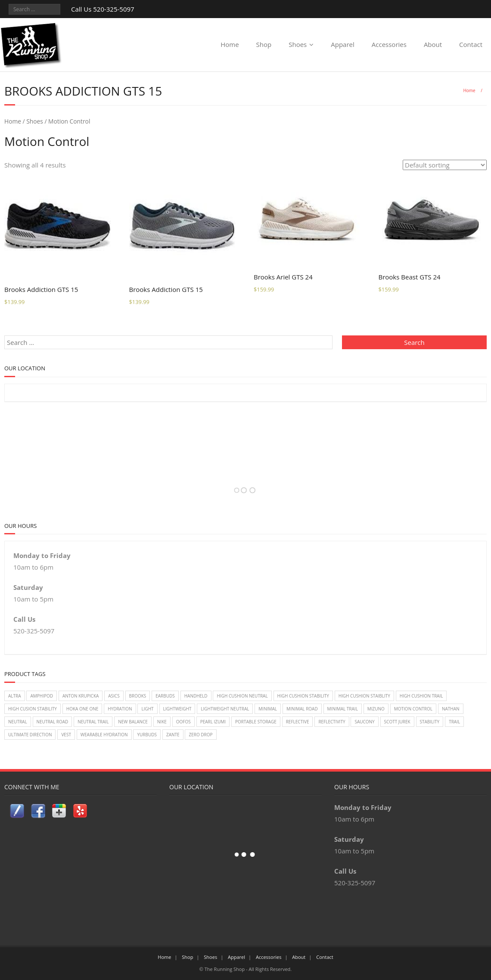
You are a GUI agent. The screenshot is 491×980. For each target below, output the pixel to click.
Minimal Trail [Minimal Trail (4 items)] (343, 709)
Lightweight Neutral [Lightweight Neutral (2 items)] (225, 709)
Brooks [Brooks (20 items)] (138, 696)
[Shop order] (445, 165)
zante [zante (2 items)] (173, 735)
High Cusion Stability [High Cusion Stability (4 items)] (33, 709)
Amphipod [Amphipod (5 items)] (42, 696)
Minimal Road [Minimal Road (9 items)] (302, 709)
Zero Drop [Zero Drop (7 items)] (200, 735)
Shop (264, 44)
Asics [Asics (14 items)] (114, 696)
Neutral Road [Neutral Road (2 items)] (53, 722)
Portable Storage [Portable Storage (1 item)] (256, 722)
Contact (471, 44)
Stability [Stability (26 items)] (430, 722)
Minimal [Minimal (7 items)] (268, 709)
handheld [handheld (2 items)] (196, 696)
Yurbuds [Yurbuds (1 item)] (147, 735)
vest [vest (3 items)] (66, 735)
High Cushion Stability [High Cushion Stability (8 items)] (303, 696)
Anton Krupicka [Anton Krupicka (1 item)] (81, 696)
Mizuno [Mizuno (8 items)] (376, 709)
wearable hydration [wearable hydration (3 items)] (104, 735)
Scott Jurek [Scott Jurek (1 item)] (397, 722)
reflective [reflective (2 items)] (298, 722)
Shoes (298, 44)
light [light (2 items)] (147, 709)
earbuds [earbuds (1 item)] (165, 696)
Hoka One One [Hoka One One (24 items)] (82, 709)
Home (230, 44)
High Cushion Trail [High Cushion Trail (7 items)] (421, 696)
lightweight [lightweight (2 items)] (177, 709)
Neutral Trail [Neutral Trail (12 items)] (93, 722)
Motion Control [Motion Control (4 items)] (413, 709)
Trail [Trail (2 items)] (454, 722)
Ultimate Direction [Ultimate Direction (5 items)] (30, 735)
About (433, 44)
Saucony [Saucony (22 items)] (364, 722)
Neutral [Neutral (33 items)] (18, 722)
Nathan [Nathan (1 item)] (451, 709)
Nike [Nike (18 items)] (162, 722)
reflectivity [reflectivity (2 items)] (332, 722)
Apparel (343, 44)
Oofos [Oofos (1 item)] (183, 722)
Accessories (389, 44)
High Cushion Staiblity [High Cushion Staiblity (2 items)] (364, 696)
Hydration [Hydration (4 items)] (120, 709)
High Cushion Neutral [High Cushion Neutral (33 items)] (242, 696)
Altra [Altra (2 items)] (15, 696)
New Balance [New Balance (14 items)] (133, 722)
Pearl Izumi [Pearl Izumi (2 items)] (213, 722)
